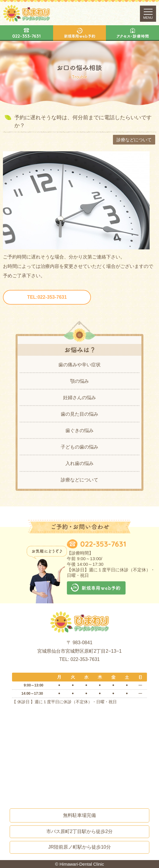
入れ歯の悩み (79, 463)
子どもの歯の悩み (79, 447)
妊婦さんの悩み (79, 398)
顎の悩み (79, 381)
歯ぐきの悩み (79, 430)
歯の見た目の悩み (79, 414)
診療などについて (79, 480)
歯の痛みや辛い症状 (79, 365)
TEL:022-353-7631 (47, 297)
